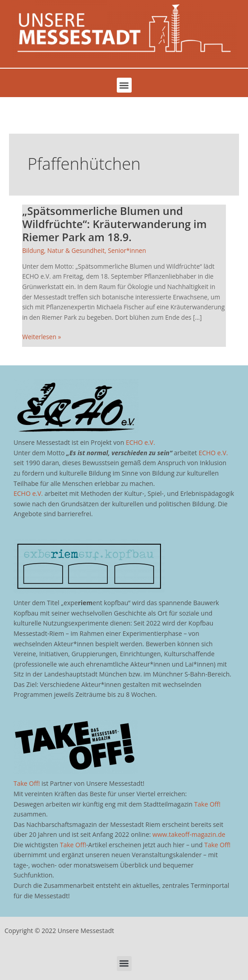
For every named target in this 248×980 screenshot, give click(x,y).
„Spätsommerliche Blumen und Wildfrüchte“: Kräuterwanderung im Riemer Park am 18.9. (114, 224)
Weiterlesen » (41, 336)
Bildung (33, 250)
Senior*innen (127, 250)
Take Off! (27, 783)
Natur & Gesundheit (76, 250)
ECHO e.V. (140, 442)
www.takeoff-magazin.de (189, 834)
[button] (124, 85)
